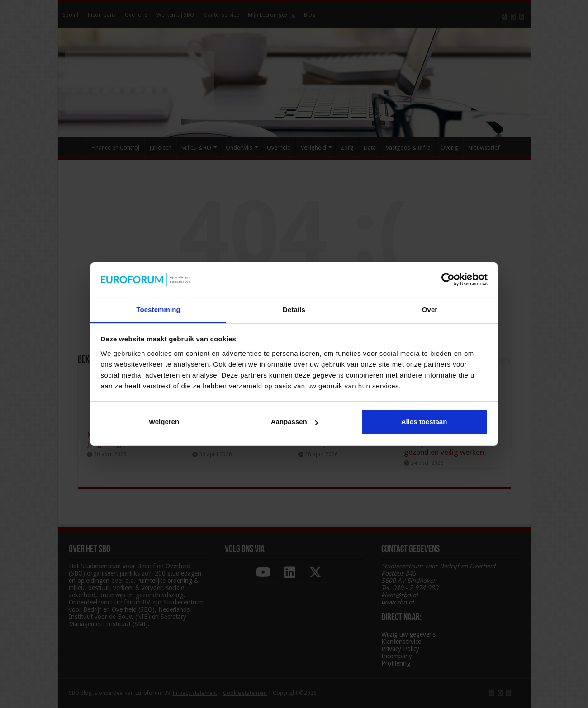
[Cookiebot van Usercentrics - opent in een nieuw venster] (448, 279)
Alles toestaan (424, 422)
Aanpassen (294, 422)
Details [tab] (294, 309)
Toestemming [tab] (158, 309)
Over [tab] (430, 309)
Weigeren (164, 422)
